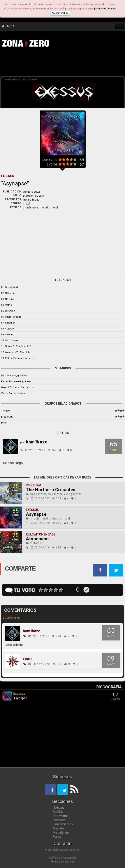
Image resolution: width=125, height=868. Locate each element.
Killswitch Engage (40, 534)
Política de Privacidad (62, 858)
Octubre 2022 (31, 192)
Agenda (58, 828)
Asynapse (36, 514)
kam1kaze (32, 631)
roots (28, 659)
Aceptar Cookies (60, 13)
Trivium (6, 411)
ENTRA (8, 26)
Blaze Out (7, 417)
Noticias (59, 808)
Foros (57, 837)
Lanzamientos (63, 824)
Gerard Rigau (31, 200)
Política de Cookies (63, 862)
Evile (4, 423)
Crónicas (59, 820)
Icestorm (33, 485)
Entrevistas (61, 816)
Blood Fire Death (33, 196)
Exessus (32, 510)
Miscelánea (61, 832)
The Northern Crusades (51, 490)
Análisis (58, 812)
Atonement (37, 539)
